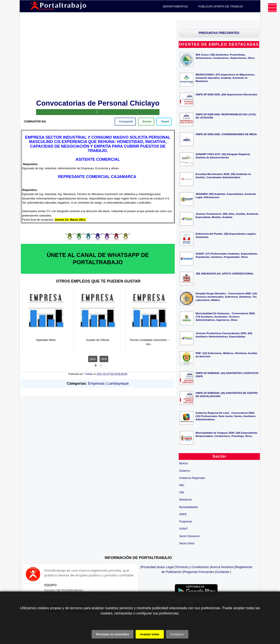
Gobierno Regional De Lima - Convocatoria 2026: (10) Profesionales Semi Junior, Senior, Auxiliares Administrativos (226, 416)
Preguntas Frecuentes (199, 572)
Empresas (96, 383)
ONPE (183, 514)
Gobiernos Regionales (192, 478)
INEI (182, 485)
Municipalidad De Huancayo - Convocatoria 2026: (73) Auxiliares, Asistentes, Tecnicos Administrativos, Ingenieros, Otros (225, 317)
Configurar (177, 634)
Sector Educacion (189, 536)
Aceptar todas (150, 634)
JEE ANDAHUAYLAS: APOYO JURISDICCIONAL (225, 273)
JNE (182, 492)
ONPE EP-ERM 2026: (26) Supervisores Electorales (226, 94)
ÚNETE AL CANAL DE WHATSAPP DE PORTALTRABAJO (98, 259)
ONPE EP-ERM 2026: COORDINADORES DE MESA (226, 134)
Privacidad (149, 567)
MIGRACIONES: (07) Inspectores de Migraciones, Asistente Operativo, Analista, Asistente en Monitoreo (225, 78)
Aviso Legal (166, 567)
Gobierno (185, 471)
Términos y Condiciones (192, 567)
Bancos (184, 463)
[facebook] (125, 122)
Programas (186, 522)
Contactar (223, 572)
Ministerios (185, 500)
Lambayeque (118, 383)
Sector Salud (187, 543)
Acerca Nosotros (222, 567)
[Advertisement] (98, 59)
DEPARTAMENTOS (175, 6)
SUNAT (184, 529)
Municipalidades (189, 507)
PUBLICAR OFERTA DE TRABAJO (221, 6)
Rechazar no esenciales (112, 634)
